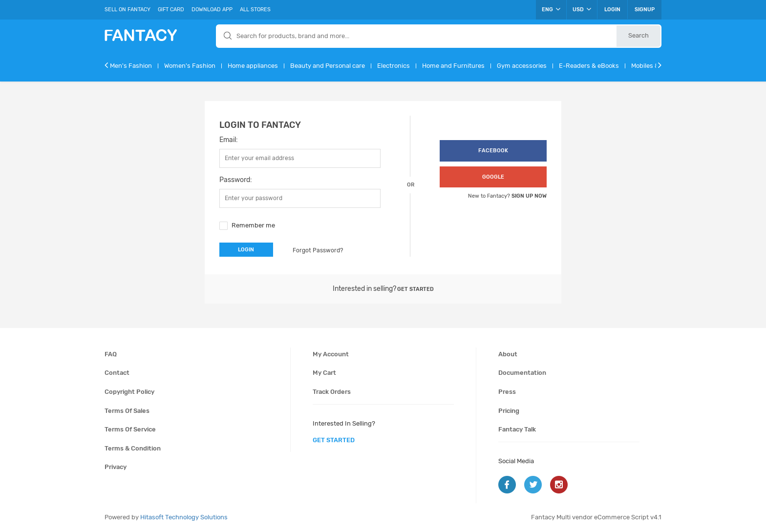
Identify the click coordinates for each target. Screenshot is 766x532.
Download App (212, 10)
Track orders (332, 392)
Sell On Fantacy (128, 10)
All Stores (255, 10)
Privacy (116, 467)
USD (582, 9)
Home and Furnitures (453, 66)
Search (638, 35)
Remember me (253, 225)
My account (331, 354)
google (493, 177)
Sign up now (529, 196)
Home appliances (253, 66)
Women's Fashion (190, 66)
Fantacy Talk (517, 429)
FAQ (111, 354)
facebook (493, 151)
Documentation (522, 373)
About (508, 354)
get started (334, 440)
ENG (551, 9)
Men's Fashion (131, 66)
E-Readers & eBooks (589, 66)
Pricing (509, 411)
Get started (415, 289)
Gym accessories (522, 66)
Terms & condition (133, 448)
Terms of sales (127, 411)
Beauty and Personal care (328, 66)
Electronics (394, 66)
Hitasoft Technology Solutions (184, 517)
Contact (117, 373)
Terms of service (130, 429)
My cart (324, 373)
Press (507, 392)
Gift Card (171, 10)
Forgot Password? (318, 250)
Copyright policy (129, 392)
